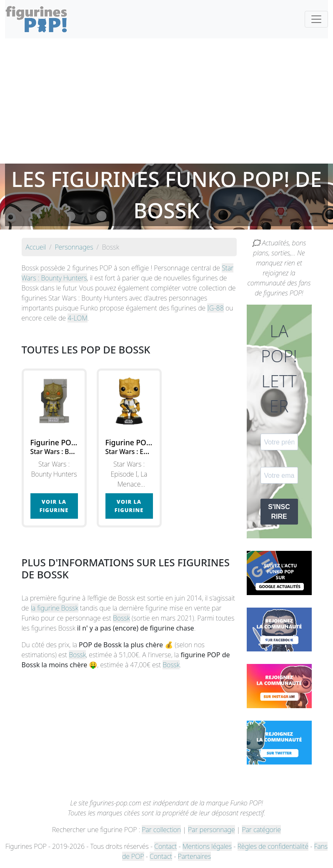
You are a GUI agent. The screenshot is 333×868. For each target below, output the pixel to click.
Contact (165, 846)
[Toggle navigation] (316, 19)
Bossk (121, 618)
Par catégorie (261, 830)
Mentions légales (207, 846)
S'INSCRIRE (279, 512)
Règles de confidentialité (273, 846)
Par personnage (211, 830)
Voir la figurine (54, 506)
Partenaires (194, 856)
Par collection (161, 830)
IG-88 (215, 308)
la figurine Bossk (55, 608)
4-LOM (78, 318)
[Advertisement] (166, 101)
